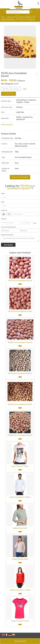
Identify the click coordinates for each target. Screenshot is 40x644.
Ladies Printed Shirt (20, 559)
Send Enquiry (20, 641)
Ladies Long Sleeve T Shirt (20, 590)
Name (3, 193)
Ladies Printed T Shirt (20, 621)
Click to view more (7, 125)
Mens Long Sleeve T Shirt (20, 497)
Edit (25, 89)
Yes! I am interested (20, 177)
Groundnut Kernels (25, 17)
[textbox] (16, 89)
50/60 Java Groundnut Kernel (20, 342)
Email (3, 202)
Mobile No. (4, 210)
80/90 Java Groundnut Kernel (20, 404)
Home (3, 17)
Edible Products (12, 17)
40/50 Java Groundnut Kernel (20, 281)
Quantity (4, 219)
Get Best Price (9, 94)
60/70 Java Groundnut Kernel (20, 373)
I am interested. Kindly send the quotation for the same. (20, 239)
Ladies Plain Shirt (20, 528)
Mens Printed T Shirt (20, 466)
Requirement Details (7, 235)
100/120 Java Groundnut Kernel (20, 435)
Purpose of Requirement (8, 227)
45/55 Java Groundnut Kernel (20, 311)
